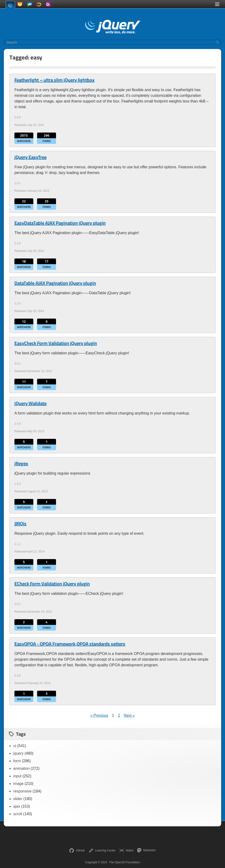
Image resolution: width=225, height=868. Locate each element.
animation (21, 768)
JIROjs (20, 524)
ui (15, 746)
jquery (18, 753)
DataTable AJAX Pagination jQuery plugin (55, 283)
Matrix (127, 850)
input (17, 776)
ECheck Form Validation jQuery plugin (52, 584)
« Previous (99, 715)
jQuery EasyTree (30, 157)
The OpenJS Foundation (124, 862)
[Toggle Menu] (217, 4)
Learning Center (102, 850)
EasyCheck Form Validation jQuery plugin (56, 343)
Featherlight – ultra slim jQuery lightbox (54, 80)
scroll (18, 814)
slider (18, 799)
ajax (17, 806)
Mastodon (146, 850)
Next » (129, 715)
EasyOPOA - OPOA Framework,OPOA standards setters (70, 644)
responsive (22, 791)
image (18, 784)
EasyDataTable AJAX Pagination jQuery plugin (60, 223)
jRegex (21, 463)
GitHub (77, 850)
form (17, 761)
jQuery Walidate (30, 403)
